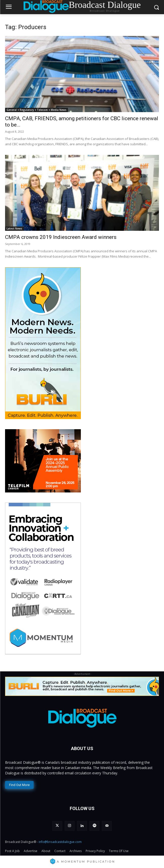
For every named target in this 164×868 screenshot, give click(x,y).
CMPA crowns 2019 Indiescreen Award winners (61, 237)
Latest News (14, 229)
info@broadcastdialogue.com (60, 842)
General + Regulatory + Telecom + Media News (37, 110)
